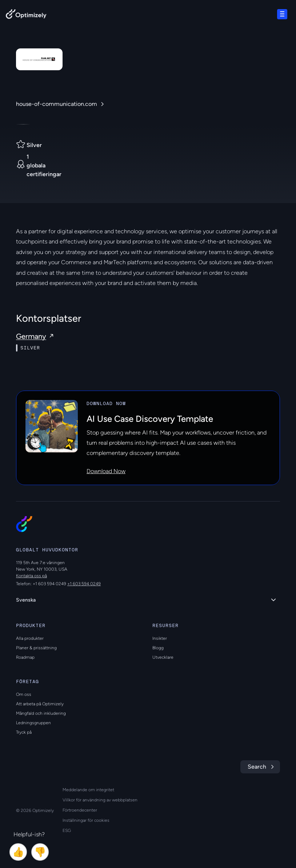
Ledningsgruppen (33, 723)
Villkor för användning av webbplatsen (100, 800)
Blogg (158, 648)
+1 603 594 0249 (84, 584)
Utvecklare (163, 657)
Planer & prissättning (36, 648)
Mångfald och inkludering (41, 713)
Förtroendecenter (80, 810)
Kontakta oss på (31, 576)
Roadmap (25, 657)
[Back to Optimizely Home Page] (26, 15)
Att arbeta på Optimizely (40, 704)
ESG (67, 831)
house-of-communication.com (57, 104)
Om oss (24, 694)
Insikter (160, 638)
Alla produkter (30, 638)
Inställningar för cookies (86, 820)
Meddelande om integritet (88, 790)
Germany (31, 336)
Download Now (106, 471)
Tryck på (24, 732)
